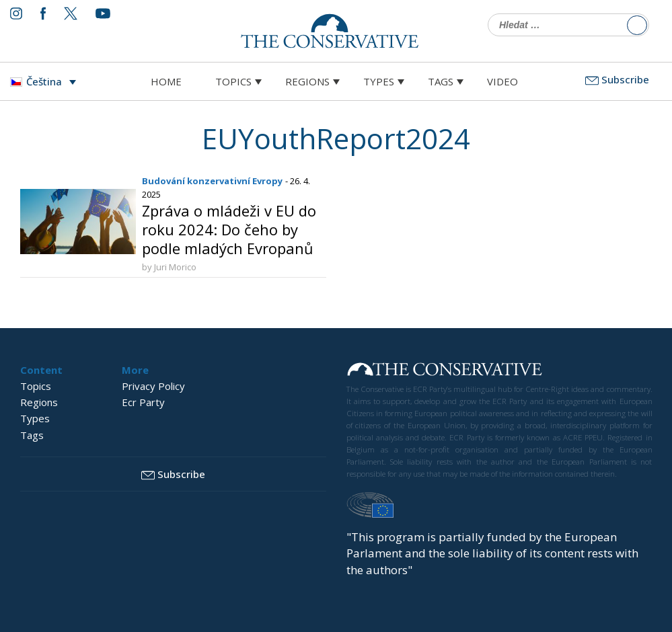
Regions (307, 81)
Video (502, 81)
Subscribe (617, 79)
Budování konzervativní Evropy (212, 181)
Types (379, 81)
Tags (441, 81)
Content (41, 370)
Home (166, 81)
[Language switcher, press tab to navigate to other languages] (46, 81)
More (135, 370)
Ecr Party (143, 402)
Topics (233, 81)
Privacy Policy (153, 386)
